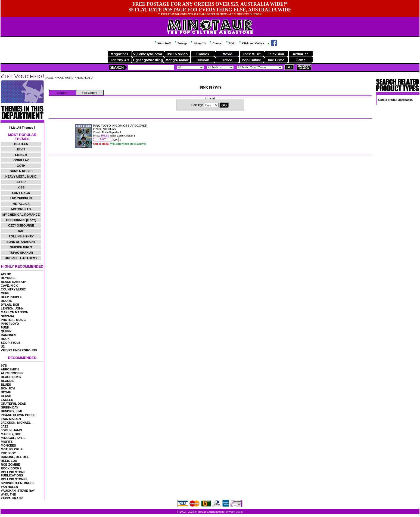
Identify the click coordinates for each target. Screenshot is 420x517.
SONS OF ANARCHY (21, 242)
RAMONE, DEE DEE (15, 457)
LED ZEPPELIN (21, 198)
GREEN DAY (10, 407)
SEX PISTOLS (11, 343)
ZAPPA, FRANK (12, 498)
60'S (4, 366)
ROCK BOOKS (11, 468)
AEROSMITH (10, 369)
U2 (3, 346)
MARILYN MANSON (15, 312)
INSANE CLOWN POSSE (18, 415)
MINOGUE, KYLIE (13, 438)
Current (62, 93)
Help (230, 43)
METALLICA (21, 204)
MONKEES (8, 445)
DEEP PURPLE (11, 297)
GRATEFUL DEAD (13, 404)
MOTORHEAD (21, 209)
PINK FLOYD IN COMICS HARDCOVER (120, 126)
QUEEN (6, 331)
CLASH (6, 396)
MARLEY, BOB (11, 434)
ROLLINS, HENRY (21, 236)
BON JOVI (8, 388)
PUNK (5, 327)
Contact (216, 43)
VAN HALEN (9, 487)
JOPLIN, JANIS (11, 430)
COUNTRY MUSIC (13, 289)
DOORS (6, 301)
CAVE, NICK (9, 286)
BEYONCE (8, 278)
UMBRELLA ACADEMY (21, 258)
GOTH (21, 166)
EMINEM (21, 155)
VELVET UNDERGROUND (19, 350)
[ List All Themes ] (22, 128)
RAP (21, 231)
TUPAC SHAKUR (21, 253)
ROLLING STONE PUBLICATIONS (13, 474)
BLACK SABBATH (14, 282)
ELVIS (21, 149)
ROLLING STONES (14, 479)
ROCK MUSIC (65, 78)
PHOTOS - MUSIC (13, 320)
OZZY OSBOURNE (21, 225)
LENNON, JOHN (12, 308)
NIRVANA (7, 316)
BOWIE (6, 392)
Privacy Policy (235, 512)
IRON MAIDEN (11, 419)
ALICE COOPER (12, 373)
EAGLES (7, 400)
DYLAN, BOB (10, 305)
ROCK (5, 339)
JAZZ (5, 426)
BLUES (6, 385)
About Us (198, 43)
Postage (181, 43)
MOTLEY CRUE (12, 449)
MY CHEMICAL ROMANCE (21, 215)
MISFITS (7, 442)
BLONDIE (8, 381)
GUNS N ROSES (21, 171)
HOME (49, 78)
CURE (5, 293)
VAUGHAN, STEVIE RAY (18, 491)
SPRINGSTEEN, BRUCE (18, 483)
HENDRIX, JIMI (11, 411)
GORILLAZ (21, 160)
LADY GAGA (21, 193)
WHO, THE (8, 494)
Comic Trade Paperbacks (395, 100)
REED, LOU (9, 461)
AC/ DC (6, 274)
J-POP (21, 182)
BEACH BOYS (11, 377)
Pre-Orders (90, 93)
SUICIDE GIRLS (21, 247)
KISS (21, 187)
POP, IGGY (8, 453)
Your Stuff (162, 43)
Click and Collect (251, 43)
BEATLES (21, 144)
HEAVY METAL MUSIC (21, 177)
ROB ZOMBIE (10, 465)
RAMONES (8, 335)
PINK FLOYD (10, 324)
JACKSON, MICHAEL (16, 423)
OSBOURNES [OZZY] (21, 220)
